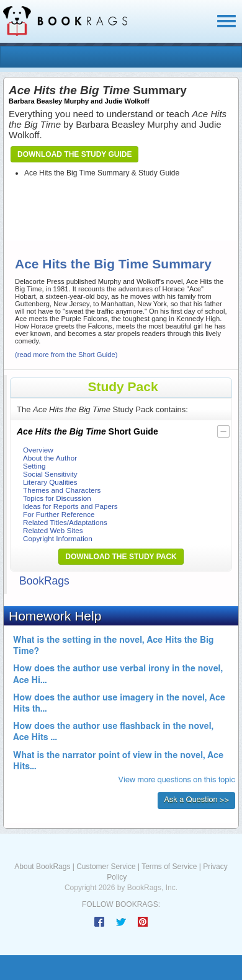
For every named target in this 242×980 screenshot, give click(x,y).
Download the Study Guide (74, 154)
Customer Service (106, 867)
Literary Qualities (50, 482)
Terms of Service (169, 867)
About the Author (50, 458)
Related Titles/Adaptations (65, 522)
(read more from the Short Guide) (66, 355)
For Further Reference (59, 514)
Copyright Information (58, 538)
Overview (38, 450)
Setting (34, 466)
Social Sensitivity (50, 474)
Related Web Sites (53, 530)
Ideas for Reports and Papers (70, 506)
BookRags (44, 581)
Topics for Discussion (57, 498)
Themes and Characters (62, 490)
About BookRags (42, 867)
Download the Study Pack (121, 557)
